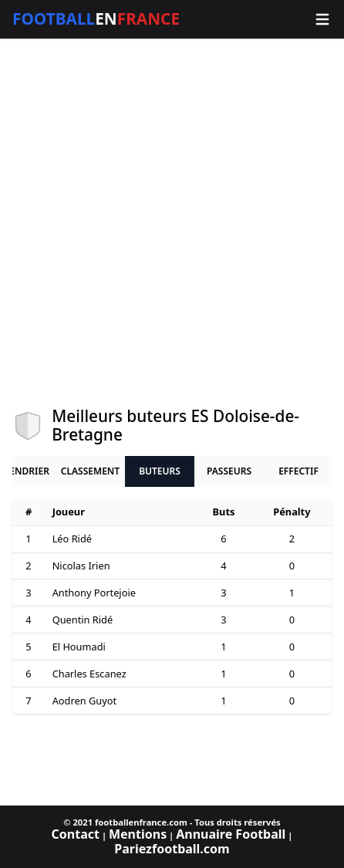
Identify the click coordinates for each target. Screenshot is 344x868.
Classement (90, 471)
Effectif (298, 471)
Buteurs (160, 471)
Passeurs (229, 471)
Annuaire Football (231, 834)
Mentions (138, 834)
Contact (76, 834)
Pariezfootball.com (172, 849)
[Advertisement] (172, 223)
